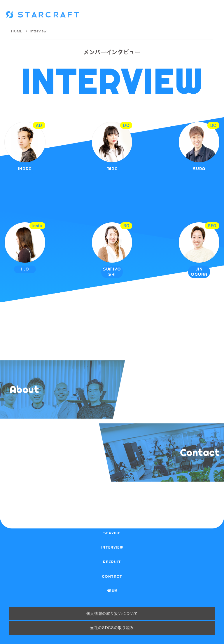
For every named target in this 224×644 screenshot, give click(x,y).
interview (112, 547)
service (112, 533)
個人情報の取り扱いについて (112, 613)
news (112, 591)
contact (112, 576)
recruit (112, 562)
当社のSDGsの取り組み (112, 628)
